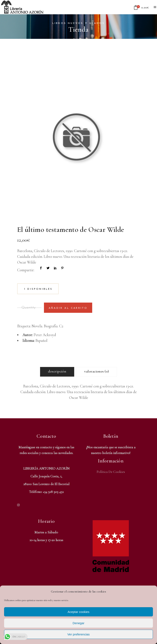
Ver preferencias (78, 634)
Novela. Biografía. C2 (48, 326)
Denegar (78, 623)
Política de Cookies (111, 472)
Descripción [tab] (57, 371)
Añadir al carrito (68, 308)
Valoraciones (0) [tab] (96, 371)
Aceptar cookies (79, 612)
